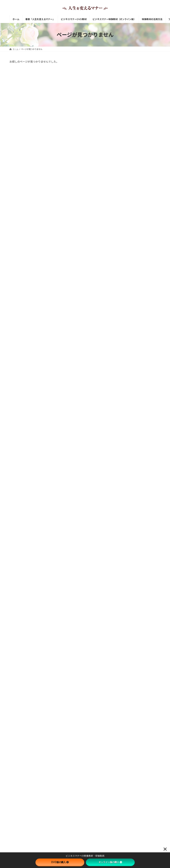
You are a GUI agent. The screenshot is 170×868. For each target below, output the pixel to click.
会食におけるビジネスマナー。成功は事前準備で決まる (147, 441)
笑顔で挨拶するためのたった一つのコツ (79, 805)
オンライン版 (83, 676)
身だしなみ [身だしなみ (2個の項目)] (143, 397)
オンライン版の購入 (110, 862)
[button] (26, 750)
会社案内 (34, 699)
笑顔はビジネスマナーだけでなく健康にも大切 (82, 816)
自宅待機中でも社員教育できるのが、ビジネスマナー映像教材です (147, 269)
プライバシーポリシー (84, 699)
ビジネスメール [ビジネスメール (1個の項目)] (129, 387)
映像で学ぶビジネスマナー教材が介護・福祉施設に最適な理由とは (147, 362)
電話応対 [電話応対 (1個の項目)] (126, 401)
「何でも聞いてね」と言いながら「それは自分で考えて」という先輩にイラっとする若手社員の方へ (147, 500)
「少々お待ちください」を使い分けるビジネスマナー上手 (147, 519)
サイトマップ (18, 699)
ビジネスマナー (85, 721)
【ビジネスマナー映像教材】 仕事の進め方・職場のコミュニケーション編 (147, 147)
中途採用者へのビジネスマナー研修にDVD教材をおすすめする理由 (147, 325)
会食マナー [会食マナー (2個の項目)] (148, 387)
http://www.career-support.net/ (29, 741)
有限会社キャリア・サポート (22, 721)
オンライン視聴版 (116, 658)
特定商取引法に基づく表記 (56, 699)
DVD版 (99, 658)
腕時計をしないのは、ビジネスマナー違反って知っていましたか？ (141, 581)
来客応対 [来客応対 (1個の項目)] (153, 392)
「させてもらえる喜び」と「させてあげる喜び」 (83, 841)
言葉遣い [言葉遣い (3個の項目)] (126, 397)
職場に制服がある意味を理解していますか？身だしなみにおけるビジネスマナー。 (141, 609)
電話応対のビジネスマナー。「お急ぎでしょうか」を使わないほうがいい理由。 (141, 595)
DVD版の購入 (60, 862)
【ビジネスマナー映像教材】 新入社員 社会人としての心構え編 (147, 73)
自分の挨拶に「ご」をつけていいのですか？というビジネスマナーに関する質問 (141, 567)
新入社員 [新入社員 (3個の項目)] (138, 392)
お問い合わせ (68, 684)
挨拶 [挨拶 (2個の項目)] (124, 392)
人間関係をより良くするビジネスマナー (79, 766)
